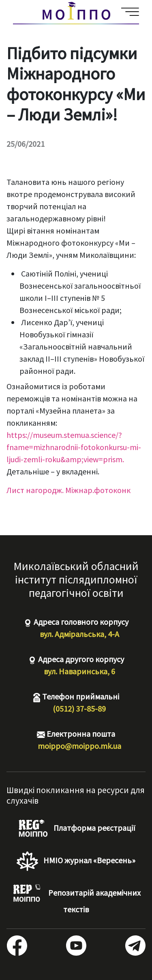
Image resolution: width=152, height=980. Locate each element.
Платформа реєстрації (76, 829)
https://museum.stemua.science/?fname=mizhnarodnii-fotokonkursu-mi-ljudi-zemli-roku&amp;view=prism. (74, 447)
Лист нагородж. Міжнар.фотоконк (69, 490)
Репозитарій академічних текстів (76, 899)
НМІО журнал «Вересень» (76, 861)
